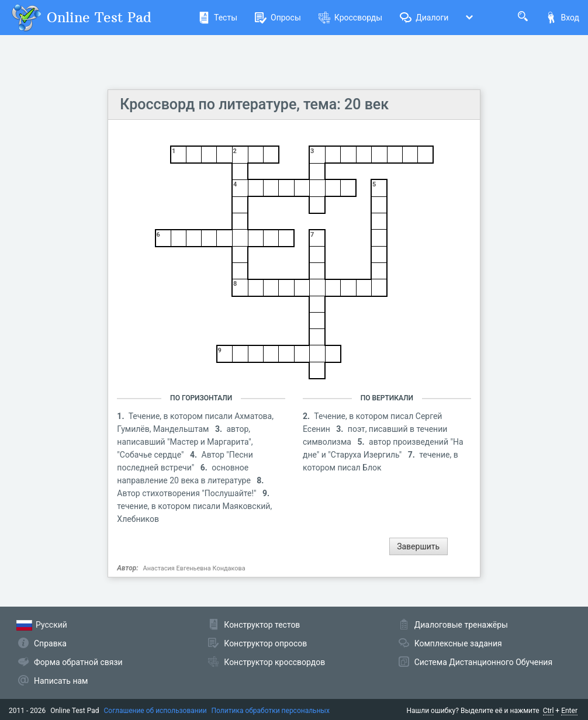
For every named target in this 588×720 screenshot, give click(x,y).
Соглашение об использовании (155, 711)
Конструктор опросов (265, 643)
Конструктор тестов (262, 625)
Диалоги (424, 18)
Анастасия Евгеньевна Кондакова (194, 568)
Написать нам (61, 681)
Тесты (218, 18)
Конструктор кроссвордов (274, 662)
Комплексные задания (458, 643)
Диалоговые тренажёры (461, 625)
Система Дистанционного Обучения (483, 662)
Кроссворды (350, 18)
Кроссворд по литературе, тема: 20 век (254, 104)
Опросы (278, 18)
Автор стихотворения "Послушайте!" (188, 493)
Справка (50, 643)
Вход (562, 18)
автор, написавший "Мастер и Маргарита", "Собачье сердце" (185, 442)
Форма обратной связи (78, 662)
